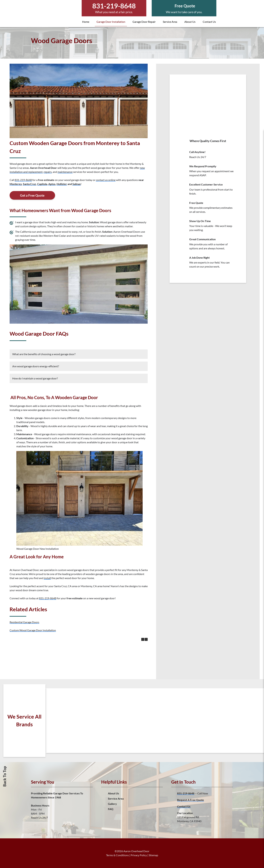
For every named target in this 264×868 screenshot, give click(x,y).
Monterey (16, 184)
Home (86, 22)
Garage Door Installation (111, 22)
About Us (190, 22)
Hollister (62, 184)
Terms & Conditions (117, 855)
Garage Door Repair (144, 22)
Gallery (112, 804)
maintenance (65, 172)
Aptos (52, 184)
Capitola (42, 184)
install (47, 578)
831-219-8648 (23, 180)
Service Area (170, 22)
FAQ (111, 809)
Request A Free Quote (191, 800)
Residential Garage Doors (24, 622)
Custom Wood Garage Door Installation (33, 630)
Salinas (77, 184)
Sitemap (153, 855)
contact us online (106, 180)
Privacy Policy (139, 855)
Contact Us (209, 22)
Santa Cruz (29, 184)
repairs (48, 172)
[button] (146, 639)
